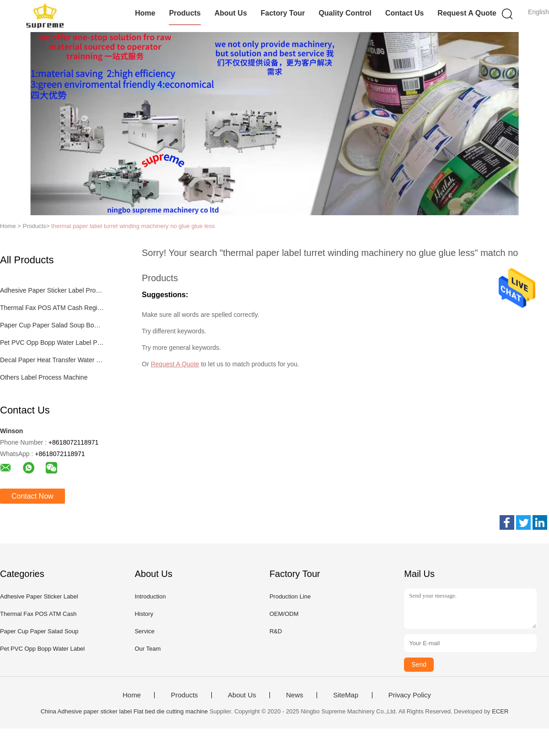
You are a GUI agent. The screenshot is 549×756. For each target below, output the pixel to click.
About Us (231, 13)
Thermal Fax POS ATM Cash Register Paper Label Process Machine (52, 308)
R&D (276, 631)
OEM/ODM (284, 614)
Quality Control (345, 13)
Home (145, 13)
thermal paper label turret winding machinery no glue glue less (133, 226)
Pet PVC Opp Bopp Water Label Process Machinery (52, 343)
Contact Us (404, 13)
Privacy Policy (410, 695)
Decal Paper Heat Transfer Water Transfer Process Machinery (52, 360)
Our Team (148, 649)
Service (144, 631)
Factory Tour (283, 13)
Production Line (290, 596)
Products (185, 13)
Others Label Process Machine (44, 377)
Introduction (150, 596)
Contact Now (32, 496)
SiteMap (346, 695)
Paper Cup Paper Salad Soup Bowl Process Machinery (52, 325)
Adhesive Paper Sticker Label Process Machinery (52, 290)
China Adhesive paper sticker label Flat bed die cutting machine (124, 711)
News (295, 695)
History (144, 614)
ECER (500, 711)
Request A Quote (467, 13)
